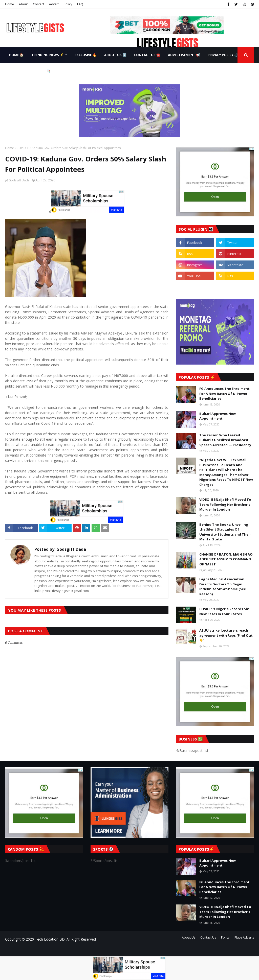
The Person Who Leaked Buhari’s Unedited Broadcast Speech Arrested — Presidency (225, 440)
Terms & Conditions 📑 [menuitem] (30, 71)
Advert (54, 4)
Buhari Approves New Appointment (218, 416)
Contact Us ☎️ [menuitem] (147, 55)
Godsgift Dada (19, 180)
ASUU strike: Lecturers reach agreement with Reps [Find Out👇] (226, 635)
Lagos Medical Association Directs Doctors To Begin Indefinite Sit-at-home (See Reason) (223, 587)
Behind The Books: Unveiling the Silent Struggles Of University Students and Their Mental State (225, 532)
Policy (68, 4)
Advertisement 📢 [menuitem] (184, 55)
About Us (189, 937)
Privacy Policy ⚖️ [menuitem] (223, 55)
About (23, 4)
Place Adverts (244, 937)
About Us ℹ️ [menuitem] (115, 55)
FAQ (80, 4)
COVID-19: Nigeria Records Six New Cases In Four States (224, 611)
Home (9, 4)
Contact (38, 4)
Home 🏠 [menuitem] (16, 55)
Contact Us (208, 937)
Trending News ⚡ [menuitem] (48, 55)
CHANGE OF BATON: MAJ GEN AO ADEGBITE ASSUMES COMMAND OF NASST (226, 559)
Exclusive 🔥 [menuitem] (86, 55)
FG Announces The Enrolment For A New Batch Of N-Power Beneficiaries (224, 393)
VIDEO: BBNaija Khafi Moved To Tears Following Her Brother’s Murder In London (225, 504)
